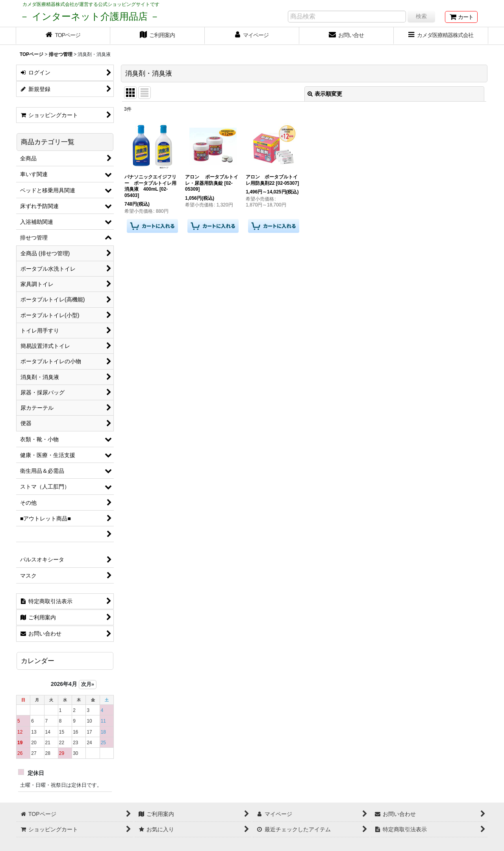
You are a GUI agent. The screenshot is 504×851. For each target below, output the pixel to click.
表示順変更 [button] (325, 94)
